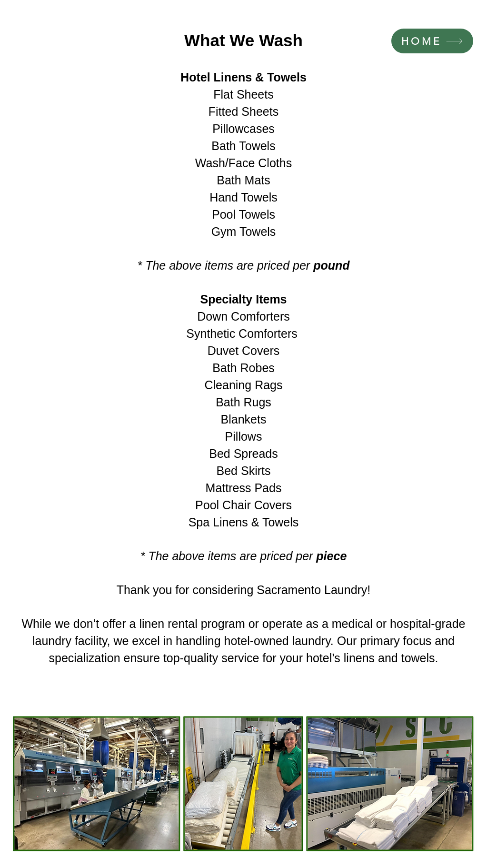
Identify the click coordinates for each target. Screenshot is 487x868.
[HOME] (432, 41)
